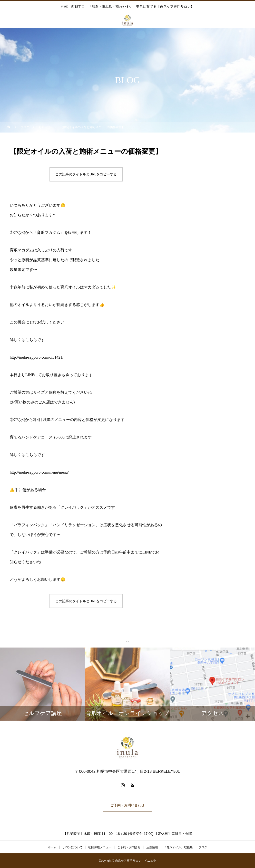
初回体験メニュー (100, 847)
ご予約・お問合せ (129, 847)
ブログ (203, 847)
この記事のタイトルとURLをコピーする (86, 174)
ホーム (52, 847)
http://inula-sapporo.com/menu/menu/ (39, 472)
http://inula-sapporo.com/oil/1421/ (37, 357)
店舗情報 (152, 847)
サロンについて (72, 847)
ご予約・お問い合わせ (127, 805)
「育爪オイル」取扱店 (178, 847)
